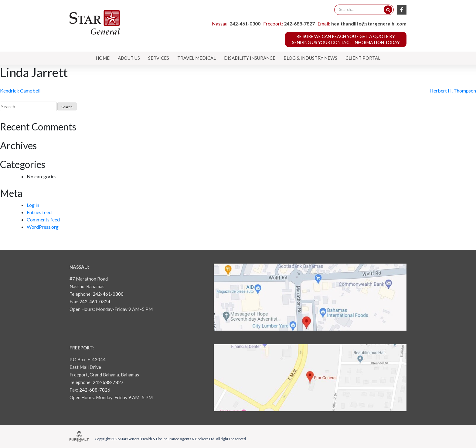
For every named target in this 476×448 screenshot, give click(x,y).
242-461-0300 (245, 24)
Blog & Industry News (310, 58)
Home (103, 58)
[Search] (388, 10)
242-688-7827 (299, 24)
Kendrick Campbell (20, 91)
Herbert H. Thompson (453, 91)
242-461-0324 (95, 301)
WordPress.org (43, 227)
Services (159, 58)
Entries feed (39, 212)
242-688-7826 (95, 390)
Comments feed (43, 219)
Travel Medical (197, 58)
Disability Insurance (250, 58)
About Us (129, 58)
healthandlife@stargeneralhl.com (369, 24)
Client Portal (363, 58)
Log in (33, 205)
